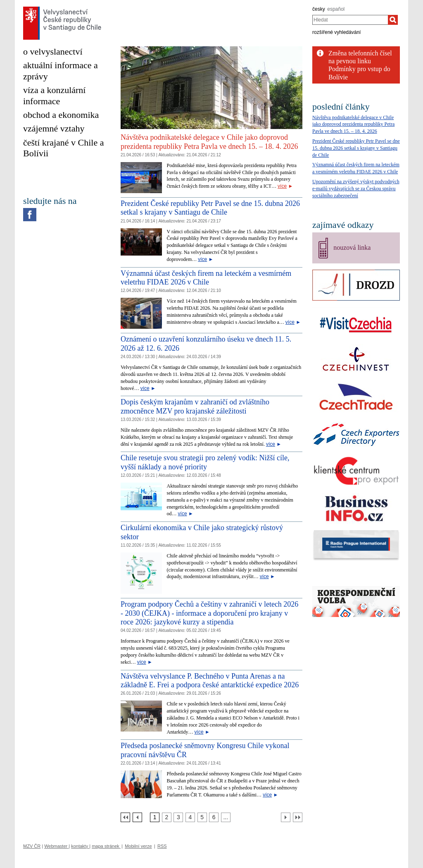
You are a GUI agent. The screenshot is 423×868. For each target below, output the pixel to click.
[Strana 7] (226, 817)
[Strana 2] (167, 817)
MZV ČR (32, 846)
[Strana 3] (178, 817)
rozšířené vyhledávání (336, 32)
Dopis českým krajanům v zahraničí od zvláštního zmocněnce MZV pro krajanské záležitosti (195, 407)
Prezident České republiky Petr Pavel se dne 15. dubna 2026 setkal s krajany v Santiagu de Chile (210, 208)
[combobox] (350, 20)
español (336, 9)
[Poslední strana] (298, 817)
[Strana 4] (190, 817)
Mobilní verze (138, 846)
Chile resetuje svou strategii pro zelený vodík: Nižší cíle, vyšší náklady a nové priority (205, 462)
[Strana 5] (202, 817)
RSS (162, 846)
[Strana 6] (214, 817)
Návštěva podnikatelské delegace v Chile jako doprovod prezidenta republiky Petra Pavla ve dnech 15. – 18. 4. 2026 (209, 142)
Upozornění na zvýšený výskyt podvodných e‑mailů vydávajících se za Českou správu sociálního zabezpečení (356, 189)
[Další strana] (286, 817)
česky (319, 9)
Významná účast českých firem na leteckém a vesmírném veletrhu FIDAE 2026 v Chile (206, 278)
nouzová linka (352, 247)
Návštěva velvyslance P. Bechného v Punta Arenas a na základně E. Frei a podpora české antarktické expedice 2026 (210, 681)
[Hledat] (393, 20)
